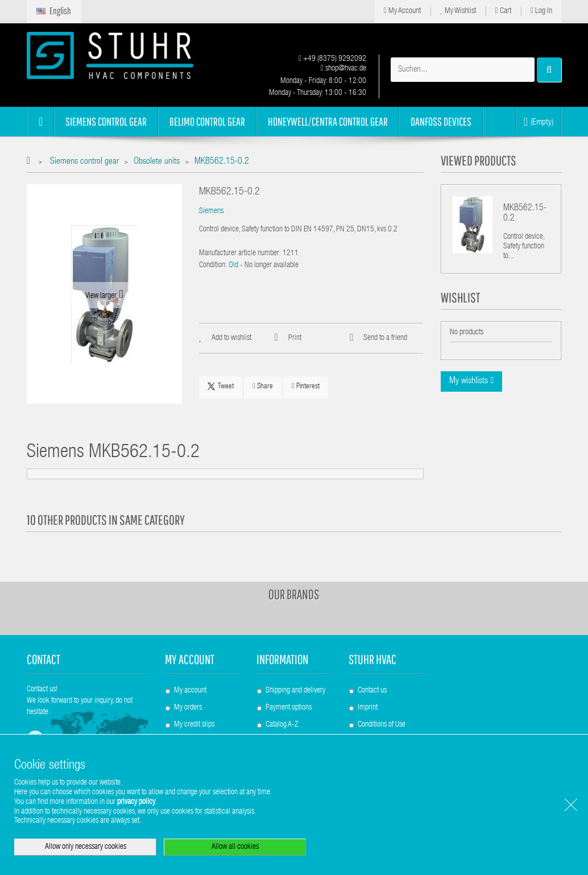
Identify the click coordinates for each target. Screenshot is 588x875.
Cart (503, 11)
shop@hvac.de (343, 69)
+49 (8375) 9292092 (332, 59)
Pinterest (306, 386)
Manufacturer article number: (240, 254)
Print (295, 338)
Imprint (368, 708)
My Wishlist (458, 11)
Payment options (289, 708)
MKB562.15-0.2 (525, 214)
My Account (402, 11)
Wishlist (460, 297)
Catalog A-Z (282, 725)
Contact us (372, 691)
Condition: (213, 266)
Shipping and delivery (295, 691)
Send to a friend (385, 338)
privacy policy (136, 802)
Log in (541, 11)
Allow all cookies (235, 847)
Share (263, 386)
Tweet (221, 387)
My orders (188, 708)
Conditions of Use (382, 725)
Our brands (294, 594)
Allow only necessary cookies (86, 847)
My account (190, 659)
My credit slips (194, 725)
